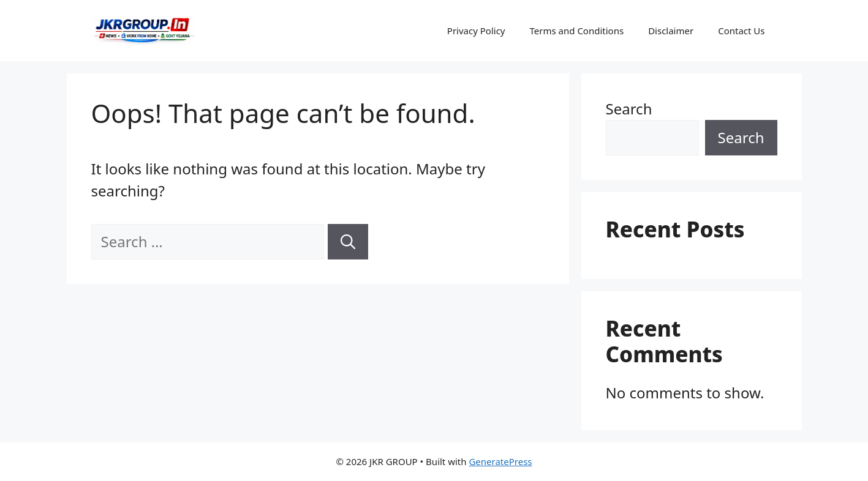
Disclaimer (671, 31)
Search (629, 109)
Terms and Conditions (577, 31)
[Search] (348, 242)
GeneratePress (500, 461)
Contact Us (741, 31)
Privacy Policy (476, 31)
